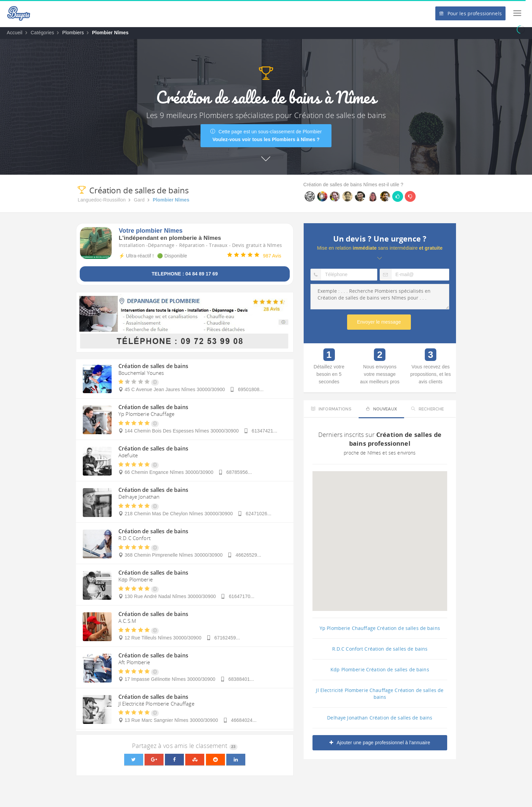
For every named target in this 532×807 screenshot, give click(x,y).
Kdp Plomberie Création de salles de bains (380, 669)
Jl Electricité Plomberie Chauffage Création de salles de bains (380, 694)
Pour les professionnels (470, 13)
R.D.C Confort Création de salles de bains (380, 649)
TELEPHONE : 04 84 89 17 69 (185, 274)
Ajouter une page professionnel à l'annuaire (380, 743)
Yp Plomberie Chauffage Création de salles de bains (380, 628)
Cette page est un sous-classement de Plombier (266, 136)
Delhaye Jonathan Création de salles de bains (380, 718)
